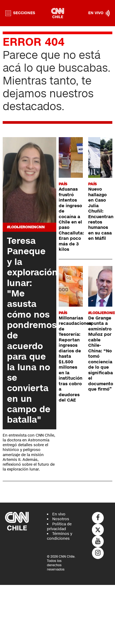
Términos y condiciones (60, 536)
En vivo (59, 514)
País (63, 184)
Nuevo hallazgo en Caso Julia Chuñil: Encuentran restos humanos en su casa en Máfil (101, 214)
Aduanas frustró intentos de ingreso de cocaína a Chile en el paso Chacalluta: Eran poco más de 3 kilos (71, 219)
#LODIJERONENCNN (26, 227)
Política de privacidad (59, 527)
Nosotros (61, 519)
